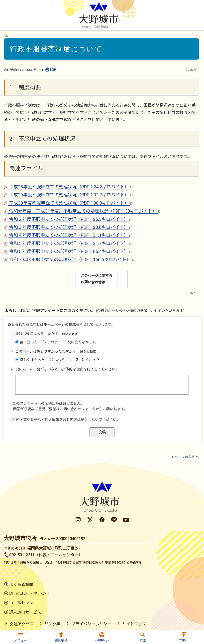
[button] (20, 636)
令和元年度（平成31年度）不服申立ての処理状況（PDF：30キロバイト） (82, 211)
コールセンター (23, 603)
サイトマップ (134, 624)
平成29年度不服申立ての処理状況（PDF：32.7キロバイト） (68, 195)
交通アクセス (22, 624)
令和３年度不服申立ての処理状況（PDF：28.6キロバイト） (68, 227)
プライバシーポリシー (91, 624)
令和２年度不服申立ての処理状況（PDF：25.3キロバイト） (68, 219)
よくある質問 (21, 585)
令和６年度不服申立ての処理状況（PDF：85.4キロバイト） (68, 251)
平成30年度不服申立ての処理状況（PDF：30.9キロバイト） (68, 203)
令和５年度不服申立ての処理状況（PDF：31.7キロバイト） (68, 243)
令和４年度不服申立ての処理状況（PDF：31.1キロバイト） (68, 235)
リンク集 (52, 624)
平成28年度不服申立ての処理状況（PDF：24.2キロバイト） (68, 187)
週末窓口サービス (25, 612)
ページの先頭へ (187, 457)
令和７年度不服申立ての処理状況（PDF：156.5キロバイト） (69, 260)
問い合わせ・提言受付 (29, 594)
